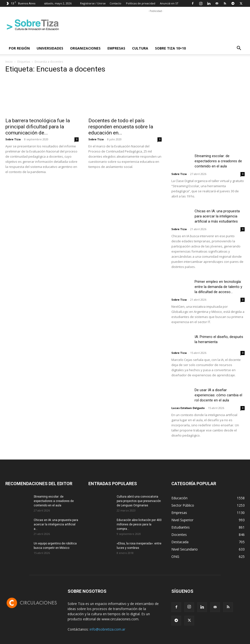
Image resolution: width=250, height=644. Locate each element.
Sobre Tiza (13, 139)
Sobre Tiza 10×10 (170, 48)
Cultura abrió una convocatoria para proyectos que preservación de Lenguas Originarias (139, 501)
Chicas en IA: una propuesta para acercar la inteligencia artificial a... (56, 524)
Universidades (50, 48)
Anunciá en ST (169, 3)
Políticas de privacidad (141, 3)
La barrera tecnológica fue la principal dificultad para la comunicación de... (38, 127)
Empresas (116, 48)
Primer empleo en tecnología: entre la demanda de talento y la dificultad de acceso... (218, 287)
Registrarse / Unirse (93, 3)
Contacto (115, 3)
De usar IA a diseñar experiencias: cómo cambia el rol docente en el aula (218, 395)
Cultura (140, 48)
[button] (239, 49)
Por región (19, 48)
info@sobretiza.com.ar (107, 629)
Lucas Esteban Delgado (188, 408)
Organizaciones (85, 48)
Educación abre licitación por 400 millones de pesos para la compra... (139, 524)
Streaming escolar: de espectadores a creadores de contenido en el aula (218, 161)
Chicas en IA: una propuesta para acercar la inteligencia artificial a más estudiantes (217, 216)
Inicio (9, 62)
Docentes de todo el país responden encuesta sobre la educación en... (121, 127)
